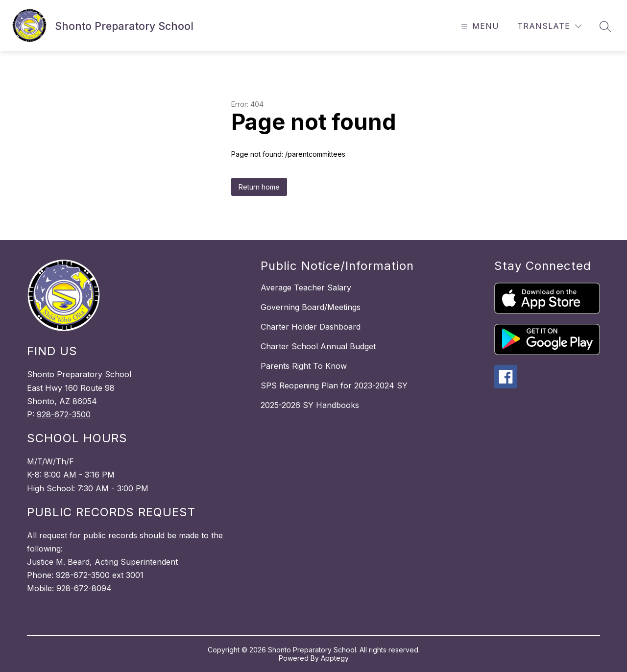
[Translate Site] (549, 26)
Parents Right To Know (304, 366)
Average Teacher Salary (306, 288)
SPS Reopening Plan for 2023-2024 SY (334, 385)
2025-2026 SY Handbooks (310, 405)
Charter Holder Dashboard (311, 327)
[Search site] (605, 26)
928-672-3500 (64, 414)
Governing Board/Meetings (311, 307)
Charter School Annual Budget (318, 346)
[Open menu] (479, 26)
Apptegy (335, 658)
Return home (259, 187)
